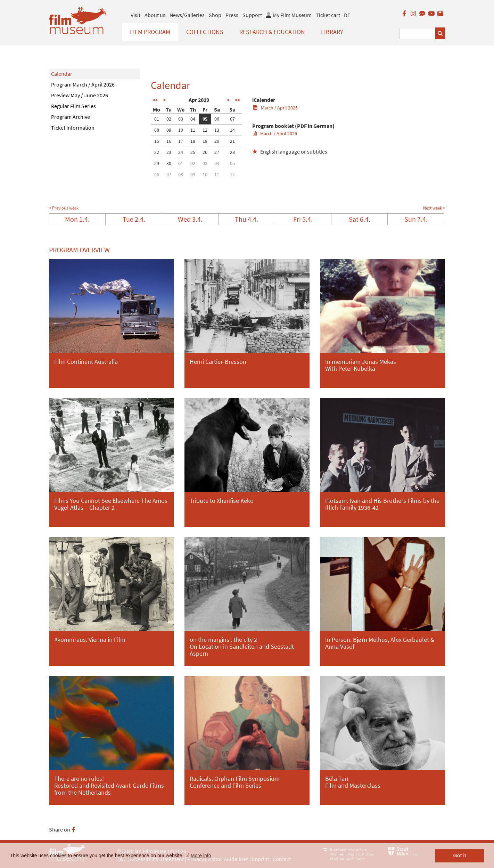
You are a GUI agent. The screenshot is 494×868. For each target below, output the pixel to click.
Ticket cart (328, 15)
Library (332, 32)
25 (193, 152)
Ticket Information (73, 128)
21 (232, 141)
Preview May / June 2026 (80, 95)
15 (157, 141)
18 (193, 141)
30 (169, 163)
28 (232, 152)
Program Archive (71, 117)
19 (205, 141)
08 (157, 130)
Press (232, 15)
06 (217, 119)
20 (217, 141)
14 (232, 130)
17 (181, 141)
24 (181, 152)
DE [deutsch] (347, 15)
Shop (215, 15)
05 (205, 119)
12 (205, 130)
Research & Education (272, 32)
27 (217, 152)
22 (157, 152)
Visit (135, 15)
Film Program (150, 32)
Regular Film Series (73, 106)
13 (217, 130)
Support (252, 15)
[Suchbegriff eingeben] (417, 34)
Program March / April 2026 (83, 84)
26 (205, 152)
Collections (205, 32)
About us (155, 15)
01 (157, 119)
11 (193, 130)
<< (155, 100)
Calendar (62, 74)
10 (181, 130)
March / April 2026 (275, 108)
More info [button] (201, 855)
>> (238, 100)
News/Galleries (187, 15)
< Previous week (64, 208)
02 (169, 119)
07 (232, 119)
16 (169, 141)
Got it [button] (460, 855)
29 (157, 163)
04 (193, 119)
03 (181, 119)
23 (169, 152)
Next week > (434, 208)
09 (169, 130)
